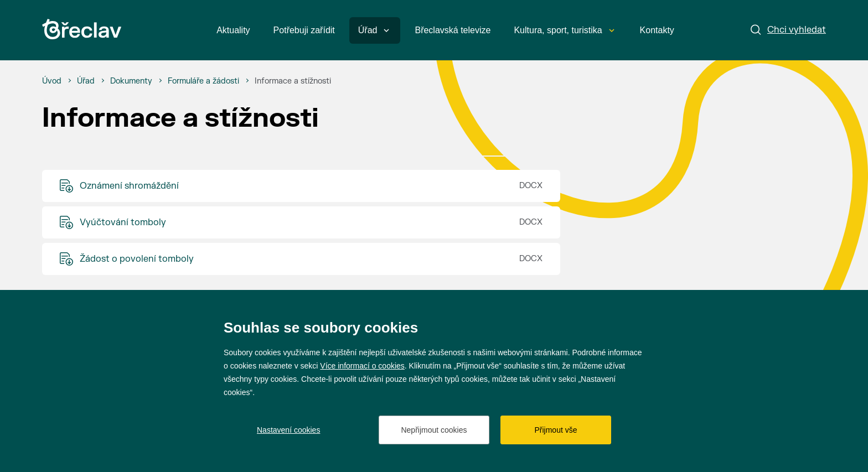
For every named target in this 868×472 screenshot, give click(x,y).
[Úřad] (86, 81)
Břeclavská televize (453, 30)
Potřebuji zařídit (304, 30)
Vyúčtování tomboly (123, 222)
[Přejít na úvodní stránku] (82, 29)
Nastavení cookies (288, 430)
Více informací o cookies (362, 366)
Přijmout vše (556, 430)
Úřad (374, 30)
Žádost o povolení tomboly (137, 259)
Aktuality (233, 30)
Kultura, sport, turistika (564, 30)
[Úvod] (52, 81)
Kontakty (657, 30)
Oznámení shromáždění (129, 186)
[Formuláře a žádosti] (203, 81)
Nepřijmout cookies (434, 430)
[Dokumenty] (131, 81)
